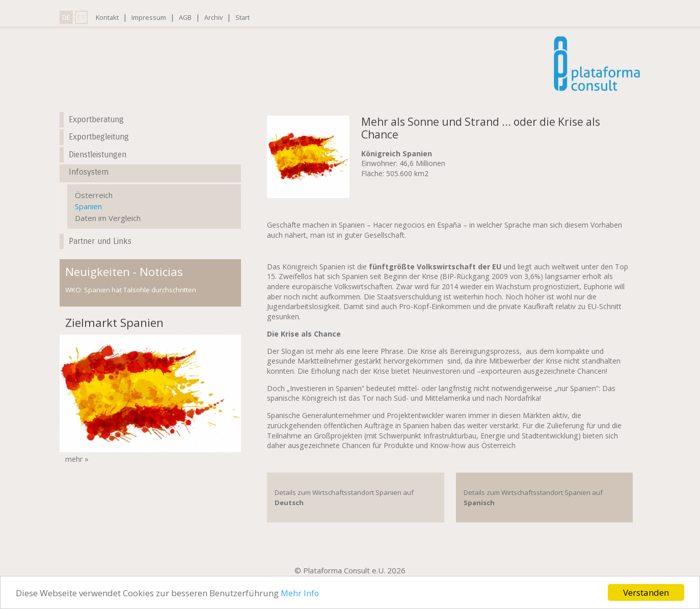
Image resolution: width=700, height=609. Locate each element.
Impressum (149, 17)
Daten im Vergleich (108, 218)
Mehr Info (300, 593)
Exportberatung (96, 119)
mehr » (77, 459)
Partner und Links (100, 241)
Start (243, 17)
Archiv (213, 17)
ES (81, 17)
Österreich (94, 195)
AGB (185, 17)
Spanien (88, 206)
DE (66, 17)
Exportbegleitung (99, 137)
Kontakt (107, 17)
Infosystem (89, 172)
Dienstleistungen (98, 155)
